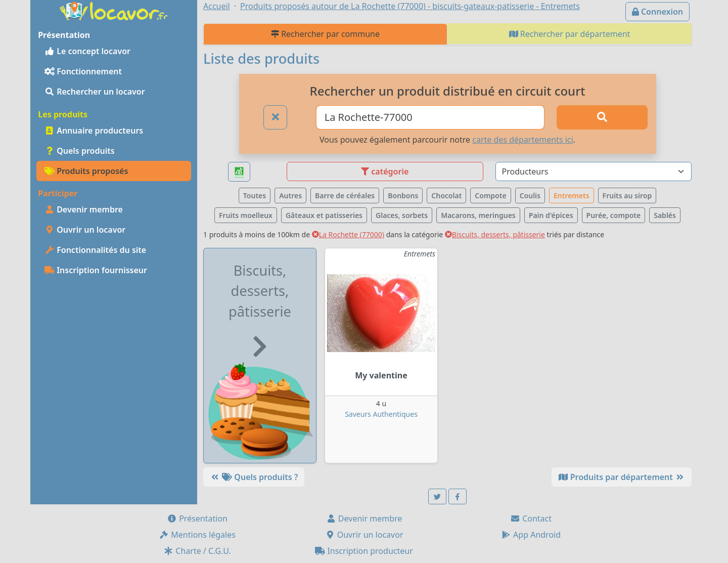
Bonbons (403, 196)
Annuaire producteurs (94, 131)
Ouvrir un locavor (85, 230)
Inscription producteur (364, 551)
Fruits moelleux (246, 215)
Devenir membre (84, 209)
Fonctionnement (83, 71)
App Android (531, 535)
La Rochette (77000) (348, 234)
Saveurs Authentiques (381, 414)
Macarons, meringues (478, 215)
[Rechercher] (602, 117)
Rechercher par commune (325, 34)
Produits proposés (86, 171)
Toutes (255, 196)
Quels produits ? (254, 477)
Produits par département (622, 477)
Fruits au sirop (627, 196)
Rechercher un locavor (95, 92)
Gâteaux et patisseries (324, 215)
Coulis (530, 196)
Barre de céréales (345, 196)
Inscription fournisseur (96, 270)
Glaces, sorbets (402, 215)
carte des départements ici (522, 140)
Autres (290, 196)
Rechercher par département (570, 34)
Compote (490, 196)
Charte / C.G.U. (197, 551)
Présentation (197, 518)
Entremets (572, 196)
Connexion (657, 12)
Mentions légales (197, 535)
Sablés (665, 215)
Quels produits (80, 151)
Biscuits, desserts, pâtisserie (495, 234)
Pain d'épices (551, 215)
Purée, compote (614, 215)
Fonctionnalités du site (95, 250)
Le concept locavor (87, 51)
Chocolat (446, 196)
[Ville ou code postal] (430, 117)
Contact (531, 518)
